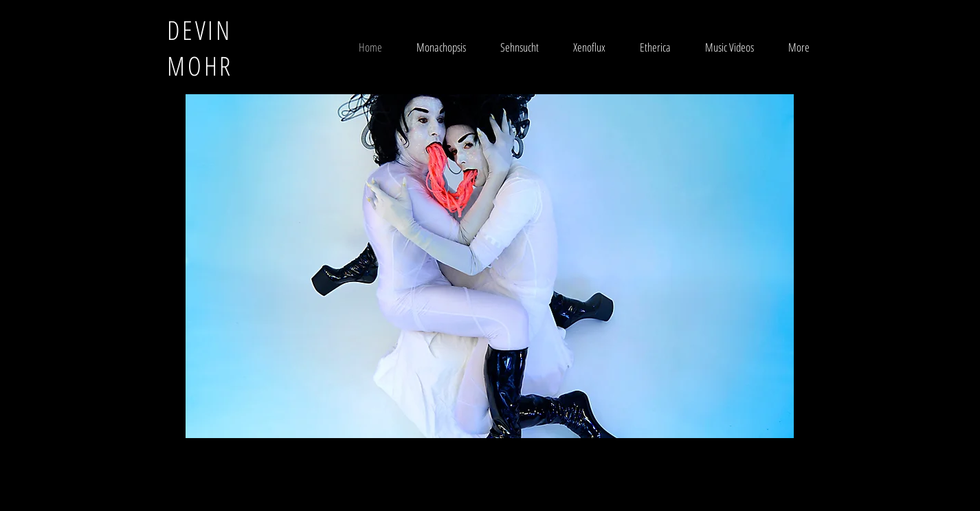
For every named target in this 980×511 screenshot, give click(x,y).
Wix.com (572, 462)
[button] (490, 266)
